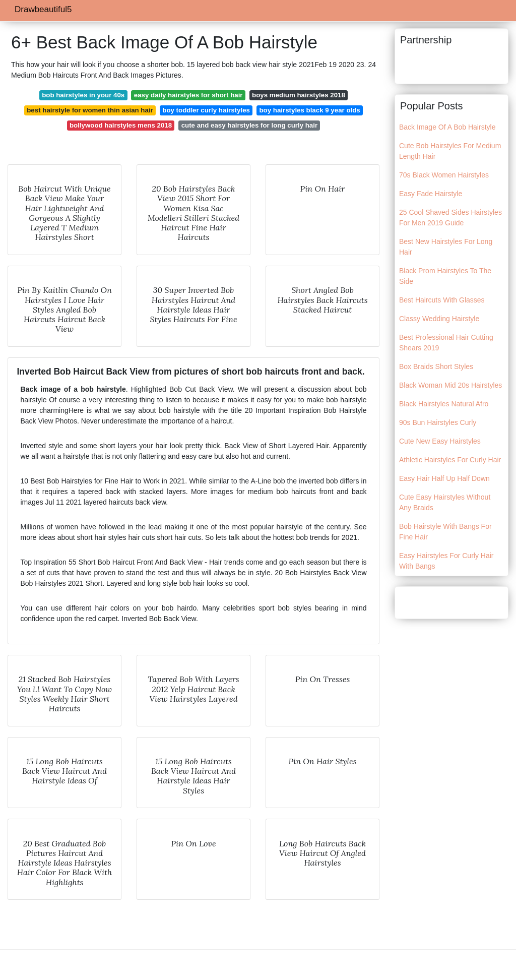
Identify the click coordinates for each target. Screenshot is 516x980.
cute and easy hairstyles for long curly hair (249, 125)
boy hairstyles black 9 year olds (309, 110)
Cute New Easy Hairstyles (440, 441)
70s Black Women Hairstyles (444, 175)
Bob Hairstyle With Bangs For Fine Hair (445, 532)
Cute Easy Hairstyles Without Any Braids (445, 502)
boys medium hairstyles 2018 (299, 95)
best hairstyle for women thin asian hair (90, 110)
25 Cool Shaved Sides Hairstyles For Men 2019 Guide (450, 218)
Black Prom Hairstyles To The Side (445, 276)
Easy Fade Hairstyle (431, 194)
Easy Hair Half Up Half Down (444, 478)
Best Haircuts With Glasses (442, 300)
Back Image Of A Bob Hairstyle (447, 127)
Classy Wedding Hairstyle (439, 319)
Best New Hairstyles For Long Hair (446, 247)
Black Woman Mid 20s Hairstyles (450, 385)
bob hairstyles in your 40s (83, 95)
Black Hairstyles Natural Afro (444, 404)
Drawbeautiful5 (43, 9)
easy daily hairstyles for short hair (188, 95)
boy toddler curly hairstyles (206, 110)
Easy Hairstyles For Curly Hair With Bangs (446, 561)
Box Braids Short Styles (436, 366)
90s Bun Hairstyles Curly (438, 422)
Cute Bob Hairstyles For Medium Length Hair (450, 151)
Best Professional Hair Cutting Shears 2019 (446, 343)
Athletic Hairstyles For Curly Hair (450, 460)
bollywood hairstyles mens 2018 (121, 125)
